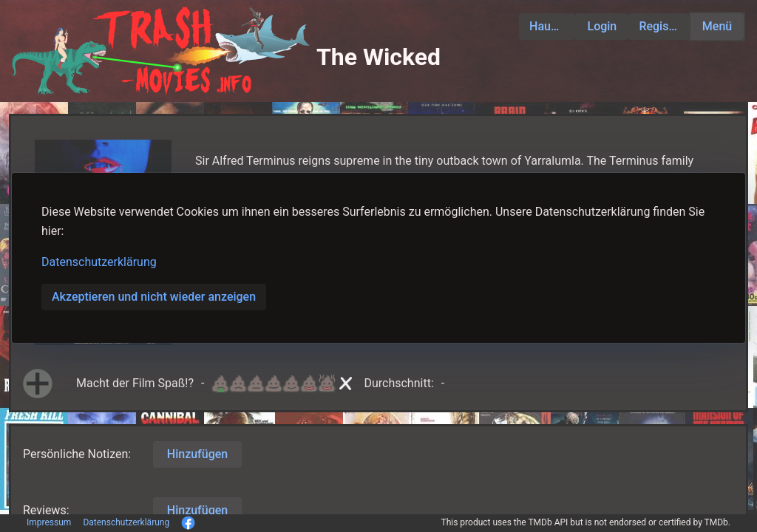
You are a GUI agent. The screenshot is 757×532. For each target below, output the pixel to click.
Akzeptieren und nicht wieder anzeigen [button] (154, 297)
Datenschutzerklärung (99, 262)
